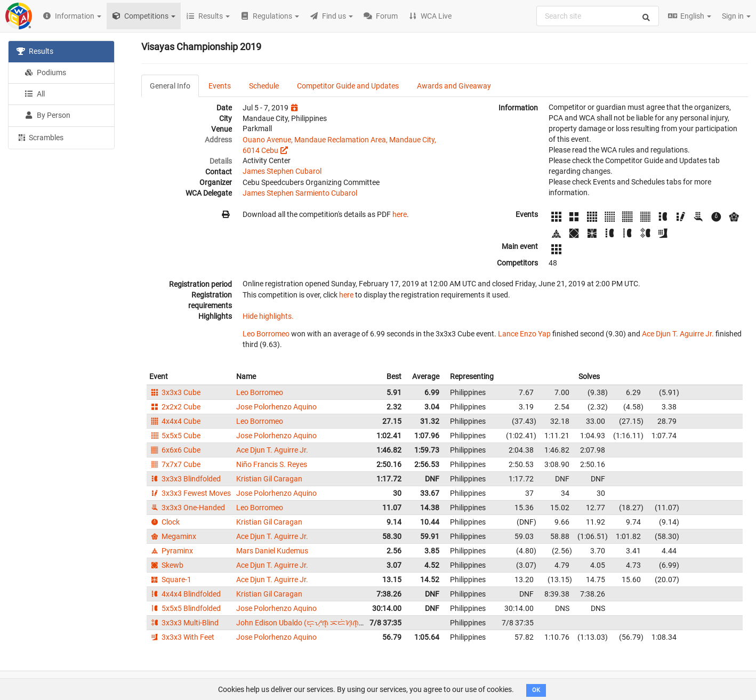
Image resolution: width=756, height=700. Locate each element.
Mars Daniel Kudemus (272, 551)
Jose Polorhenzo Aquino (276, 407)
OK (536, 690)
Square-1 (170, 580)
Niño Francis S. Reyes (272, 464)
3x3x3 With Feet (182, 637)
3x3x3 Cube (175, 392)
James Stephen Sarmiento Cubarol (300, 193)
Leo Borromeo (266, 334)
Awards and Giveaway (454, 86)
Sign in (736, 16)
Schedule (264, 86)
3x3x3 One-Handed (187, 508)
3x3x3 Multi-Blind (184, 623)
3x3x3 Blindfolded (185, 479)
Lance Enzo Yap (524, 334)
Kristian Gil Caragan (269, 479)
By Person (47, 115)
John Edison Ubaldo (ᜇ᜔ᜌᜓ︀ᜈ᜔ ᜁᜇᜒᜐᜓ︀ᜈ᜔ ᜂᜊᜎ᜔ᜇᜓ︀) (312, 623)
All (35, 94)
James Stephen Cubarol (282, 171)
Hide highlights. (268, 316)
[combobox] (598, 16)
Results (35, 51)
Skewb (166, 565)
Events (220, 86)
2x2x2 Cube (175, 407)
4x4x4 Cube (175, 421)
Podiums (45, 73)
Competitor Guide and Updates (348, 86)
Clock (164, 522)
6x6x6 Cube (175, 450)
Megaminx (173, 536)
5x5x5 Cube (175, 436)
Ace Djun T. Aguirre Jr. (678, 334)
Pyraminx (171, 551)
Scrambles (40, 137)
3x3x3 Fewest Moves (190, 493)
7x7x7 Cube (175, 464)
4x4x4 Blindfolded (185, 594)
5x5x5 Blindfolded (185, 608)
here (400, 214)
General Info (170, 86)
